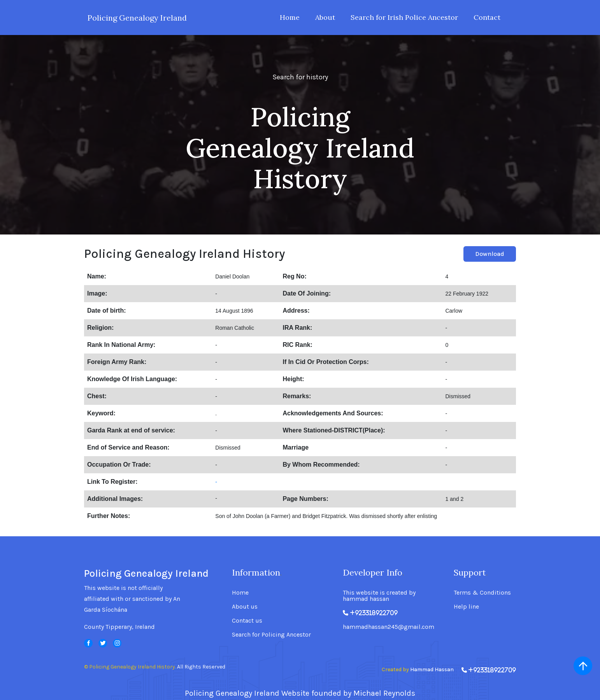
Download (490, 254)
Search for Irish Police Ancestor (404, 17)
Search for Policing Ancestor (271, 635)
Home (290, 17)
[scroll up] (583, 666)
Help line (466, 607)
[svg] (88, 643)
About (325, 17)
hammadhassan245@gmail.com (389, 627)
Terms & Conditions (482, 593)
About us (245, 607)
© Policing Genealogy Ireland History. (130, 667)
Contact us (247, 621)
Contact (487, 17)
